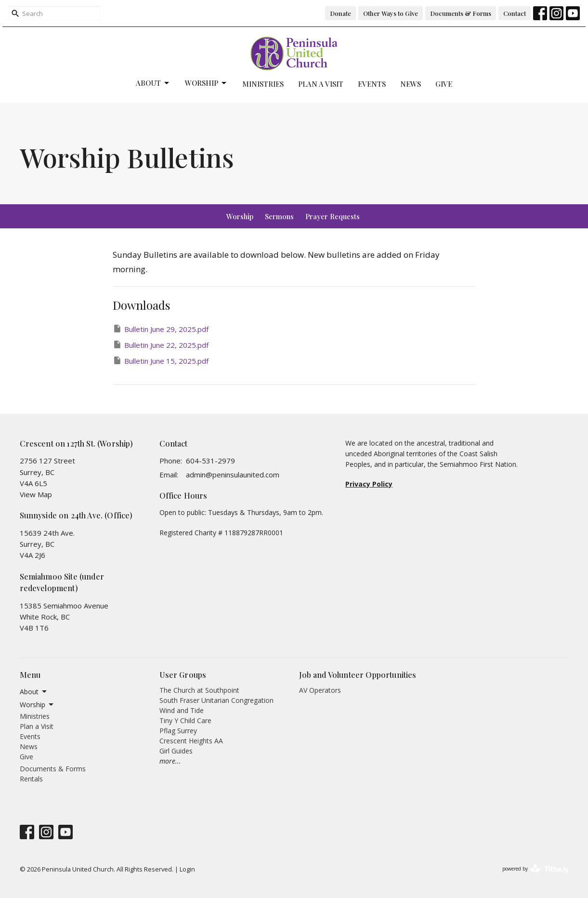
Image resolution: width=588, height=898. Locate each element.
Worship (206, 83)
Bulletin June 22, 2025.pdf (161, 345)
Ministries (263, 84)
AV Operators (320, 690)
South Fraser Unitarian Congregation (216, 700)
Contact (515, 13)
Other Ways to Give (391, 13)
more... (170, 761)
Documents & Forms (461, 13)
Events (372, 84)
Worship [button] (37, 705)
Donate (340, 13)
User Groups (183, 675)
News (411, 84)
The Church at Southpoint (199, 690)
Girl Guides (176, 751)
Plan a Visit (321, 84)
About (153, 83)
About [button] (34, 692)
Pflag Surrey (178, 731)
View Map (36, 494)
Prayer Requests (333, 216)
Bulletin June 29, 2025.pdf (161, 329)
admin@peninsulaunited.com (233, 475)
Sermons (279, 216)
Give (444, 84)
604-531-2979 (210, 461)
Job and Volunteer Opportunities (358, 675)
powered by (536, 869)
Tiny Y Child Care (185, 720)
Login (187, 869)
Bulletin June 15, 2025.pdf (161, 361)
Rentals (31, 779)
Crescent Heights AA (191, 741)
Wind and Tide (182, 710)
